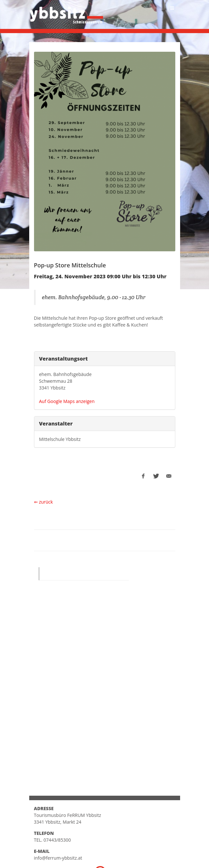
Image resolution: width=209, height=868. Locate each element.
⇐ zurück (44, 502)
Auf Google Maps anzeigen (67, 401)
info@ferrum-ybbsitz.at (58, 858)
